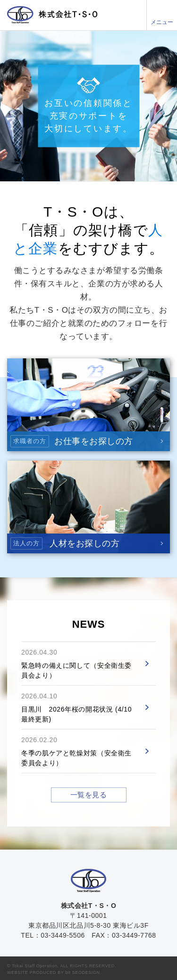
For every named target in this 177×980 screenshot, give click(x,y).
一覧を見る (89, 795)
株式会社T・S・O (52, 15)
